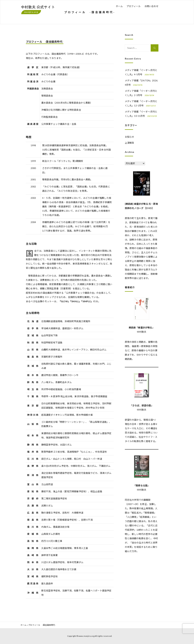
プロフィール (133, 6)
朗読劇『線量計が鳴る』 (142, 328)
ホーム (119, 6)
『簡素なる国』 (142, 485)
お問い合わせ (151, 6)
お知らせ (130, 137)
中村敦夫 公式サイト (38, 7)
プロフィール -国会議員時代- (45, 42)
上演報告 (130, 143)
